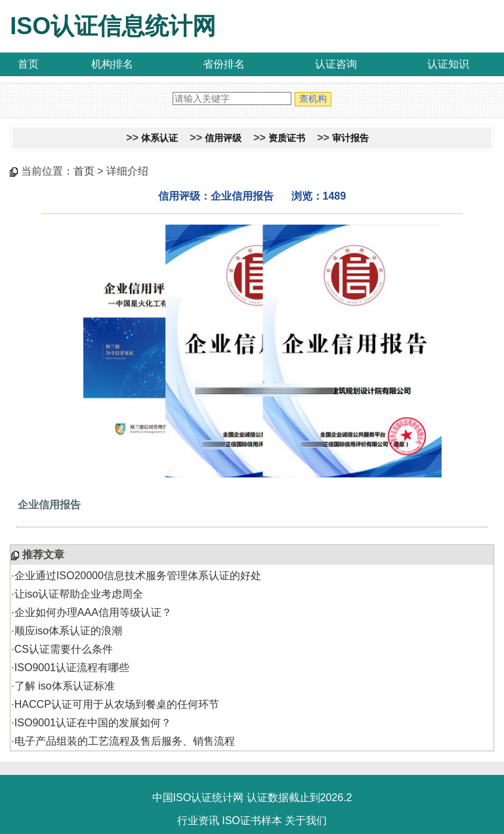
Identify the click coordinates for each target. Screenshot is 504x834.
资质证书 (287, 138)
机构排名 (112, 64)
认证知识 (448, 64)
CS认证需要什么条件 (64, 649)
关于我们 (306, 821)
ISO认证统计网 (209, 798)
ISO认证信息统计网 (113, 26)
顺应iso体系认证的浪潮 (68, 631)
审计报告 (350, 138)
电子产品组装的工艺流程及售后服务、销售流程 (125, 741)
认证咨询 (336, 64)
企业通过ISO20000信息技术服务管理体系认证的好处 (138, 576)
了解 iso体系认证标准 (65, 686)
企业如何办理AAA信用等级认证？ (93, 612)
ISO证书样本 (252, 821)
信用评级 (223, 138)
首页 (28, 64)
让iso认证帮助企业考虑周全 (79, 594)
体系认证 (159, 138)
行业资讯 (198, 821)
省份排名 (224, 64)
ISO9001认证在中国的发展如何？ (93, 723)
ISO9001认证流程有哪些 (72, 668)
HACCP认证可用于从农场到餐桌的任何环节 (117, 704)
